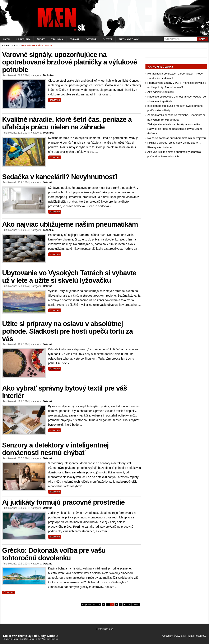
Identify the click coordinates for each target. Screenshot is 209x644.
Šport (41, 39)
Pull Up (23, 639)
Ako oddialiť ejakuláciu (161, 92)
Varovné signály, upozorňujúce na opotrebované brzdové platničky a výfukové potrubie (69, 62)
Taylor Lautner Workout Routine (43, 639)
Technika (57, 39)
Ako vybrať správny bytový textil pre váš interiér (65, 392)
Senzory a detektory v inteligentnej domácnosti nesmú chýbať (55, 449)
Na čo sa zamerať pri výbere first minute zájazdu (177, 138)
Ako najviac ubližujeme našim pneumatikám (70, 224)
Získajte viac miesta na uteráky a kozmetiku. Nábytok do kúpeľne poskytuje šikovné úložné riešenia (175, 129)
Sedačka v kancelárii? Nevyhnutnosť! (60, 177)
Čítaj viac (55, 100)
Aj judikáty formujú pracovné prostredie (63, 502)
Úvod (7, 39)
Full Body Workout (45, 636)
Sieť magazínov (129, 39)
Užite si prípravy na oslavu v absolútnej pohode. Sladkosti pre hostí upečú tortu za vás (67, 331)
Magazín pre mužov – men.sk (37, 46)
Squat (16, 639)
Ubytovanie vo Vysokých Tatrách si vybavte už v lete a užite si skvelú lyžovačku (69, 277)
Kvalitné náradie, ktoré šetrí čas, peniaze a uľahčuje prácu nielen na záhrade (67, 123)
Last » (136, 605)
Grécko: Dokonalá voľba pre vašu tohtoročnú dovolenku (54, 554)
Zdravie (75, 39)
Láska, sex (23, 39)
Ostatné (91, 39)
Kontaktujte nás (105, 629)
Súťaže (108, 39)
